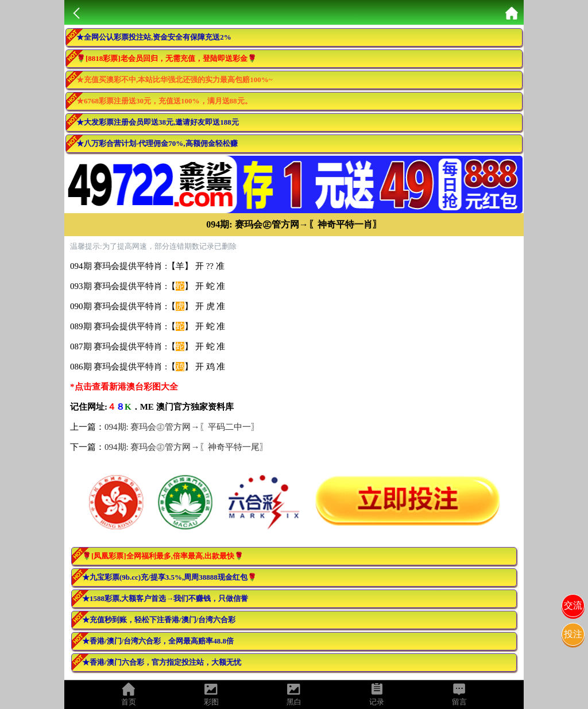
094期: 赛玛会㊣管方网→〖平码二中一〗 (182, 427)
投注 (573, 634)
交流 (573, 605)
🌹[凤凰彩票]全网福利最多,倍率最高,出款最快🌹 (163, 556)
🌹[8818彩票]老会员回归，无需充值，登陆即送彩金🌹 (167, 58)
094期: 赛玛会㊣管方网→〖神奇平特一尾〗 (186, 447)
